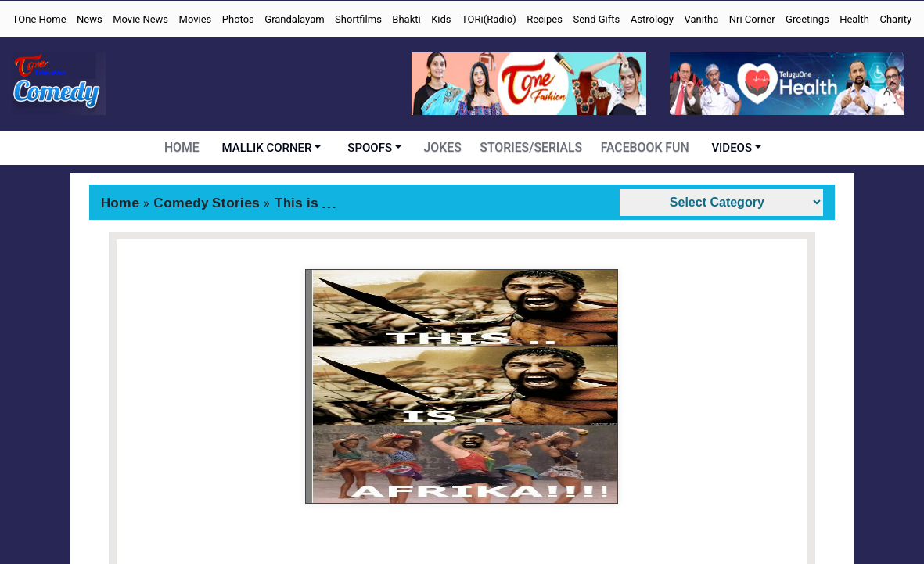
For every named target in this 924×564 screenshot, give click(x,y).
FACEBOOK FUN (643, 148)
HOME (185, 148)
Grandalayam (294, 19)
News (90, 19)
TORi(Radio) (489, 19)
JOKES (446, 148)
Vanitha (701, 19)
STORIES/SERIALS (533, 148)
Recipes (545, 19)
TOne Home (40, 19)
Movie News (140, 19)
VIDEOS (729, 148)
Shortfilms (358, 19)
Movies (196, 19)
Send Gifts (596, 19)
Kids (441, 19)
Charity (895, 19)
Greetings (807, 19)
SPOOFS (373, 148)
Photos (238, 19)
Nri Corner (752, 19)
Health (854, 19)
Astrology (652, 19)
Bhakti (406, 19)
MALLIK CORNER (270, 148)
